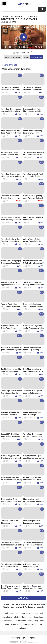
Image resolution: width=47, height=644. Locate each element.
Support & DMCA (18, 638)
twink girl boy (33, 621)
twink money (7, 621)
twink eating (9, 613)
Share (26, 57)
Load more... (23, 598)
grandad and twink (23, 613)
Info (7, 57)
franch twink (16, 624)
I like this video (14, 53)
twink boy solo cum (30, 624)
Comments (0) (37, 57)
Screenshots (16, 57)
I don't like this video (17, 53)
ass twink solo (20, 621)
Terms (33, 638)
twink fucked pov (36, 617)
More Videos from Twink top (16, 69)
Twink (24, 4)
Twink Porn (21, 642)
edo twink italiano (21, 617)
